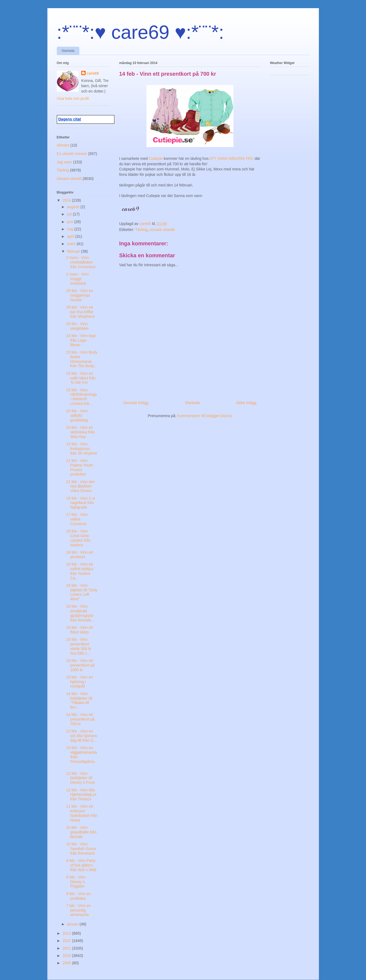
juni (71, 222)
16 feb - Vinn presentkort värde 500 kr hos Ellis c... (79, 646)
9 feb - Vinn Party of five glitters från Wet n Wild (81, 865)
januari (73, 924)
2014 (67, 200)
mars (72, 244)
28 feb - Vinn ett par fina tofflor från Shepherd (80, 312)
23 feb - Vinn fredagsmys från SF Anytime (82, 449)
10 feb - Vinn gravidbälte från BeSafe (81, 832)
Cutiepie (156, 158)
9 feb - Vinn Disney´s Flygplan (76, 882)
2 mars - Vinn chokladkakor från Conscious (81, 262)
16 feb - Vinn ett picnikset (79, 555)
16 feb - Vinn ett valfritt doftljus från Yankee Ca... (80, 571)
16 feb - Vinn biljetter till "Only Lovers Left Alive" (82, 592)
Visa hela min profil (73, 99)
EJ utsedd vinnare (72, 154)
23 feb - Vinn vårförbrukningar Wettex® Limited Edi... (81, 397)
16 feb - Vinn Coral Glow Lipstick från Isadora (78, 538)
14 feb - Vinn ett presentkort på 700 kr (80, 719)
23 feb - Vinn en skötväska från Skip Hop (80, 432)
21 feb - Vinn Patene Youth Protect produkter (79, 467)
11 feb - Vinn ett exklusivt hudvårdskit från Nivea (82, 813)
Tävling (141, 230)
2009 (67, 963)
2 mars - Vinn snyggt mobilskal (77, 279)
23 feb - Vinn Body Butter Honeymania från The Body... (82, 359)
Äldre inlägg (246, 403)
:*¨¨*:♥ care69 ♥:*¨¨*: (140, 32)
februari (74, 251)
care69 (93, 73)
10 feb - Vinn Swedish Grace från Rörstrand (81, 849)
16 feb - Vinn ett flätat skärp (79, 630)
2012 (67, 941)
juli (70, 214)
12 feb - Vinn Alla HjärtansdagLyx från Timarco (81, 795)
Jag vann (65, 162)
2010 (67, 956)
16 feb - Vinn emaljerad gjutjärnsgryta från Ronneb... (80, 613)
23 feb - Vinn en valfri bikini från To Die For (81, 378)
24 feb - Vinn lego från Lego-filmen (81, 340)
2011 (67, 948)
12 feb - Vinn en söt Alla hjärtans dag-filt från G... (82, 736)
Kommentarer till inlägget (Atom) (205, 416)
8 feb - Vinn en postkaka (78, 896)
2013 (67, 933)
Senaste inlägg (136, 403)
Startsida (68, 51)
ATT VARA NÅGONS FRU (232, 158)
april (71, 236)
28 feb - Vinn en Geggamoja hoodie (79, 295)
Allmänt (63, 145)
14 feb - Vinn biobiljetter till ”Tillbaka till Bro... (79, 700)
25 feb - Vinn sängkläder (77, 326)
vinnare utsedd (162, 230)
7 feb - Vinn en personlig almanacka (78, 910)
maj (71, 229)
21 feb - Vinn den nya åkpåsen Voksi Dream (80, 486)
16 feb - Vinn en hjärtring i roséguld (79, 682)
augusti (74, 207)
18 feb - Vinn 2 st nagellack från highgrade (80, 503)
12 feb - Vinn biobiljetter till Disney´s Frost (80, 778)
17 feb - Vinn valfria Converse (77, 519)
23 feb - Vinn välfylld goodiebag (77, 416)
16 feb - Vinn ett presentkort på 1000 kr (80, 665)
